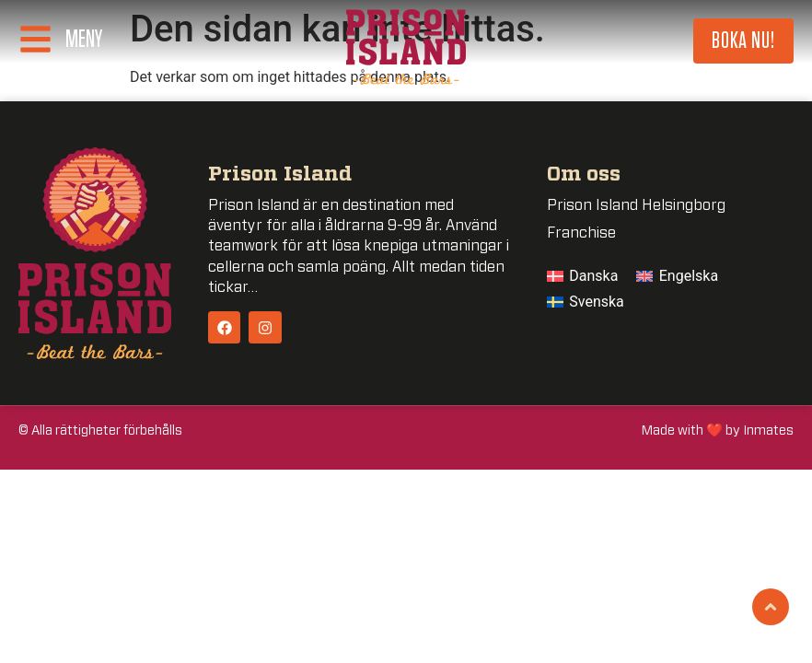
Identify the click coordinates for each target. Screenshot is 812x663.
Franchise (581, 233)
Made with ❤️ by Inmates (718, 430)
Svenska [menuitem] (597, 302)
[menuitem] (583, 276)
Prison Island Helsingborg (636, 205)
